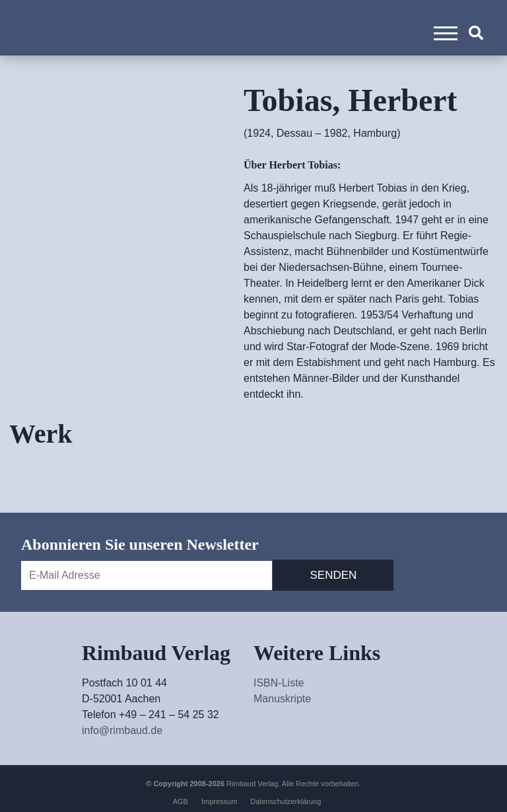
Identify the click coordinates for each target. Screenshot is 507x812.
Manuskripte (282, 699)
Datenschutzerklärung (286, 801)
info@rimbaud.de (122, 730)
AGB (181, 801)
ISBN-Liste (279, 683)
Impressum (219, 801)
